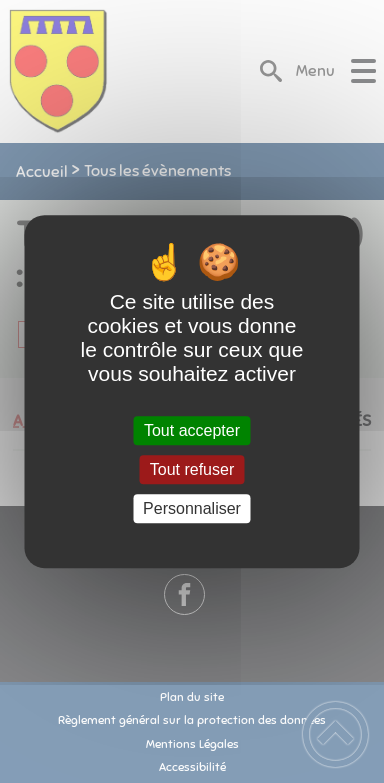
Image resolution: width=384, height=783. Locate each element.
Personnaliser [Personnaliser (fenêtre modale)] (192, 508)
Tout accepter (192, 430)
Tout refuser (192, 469)
